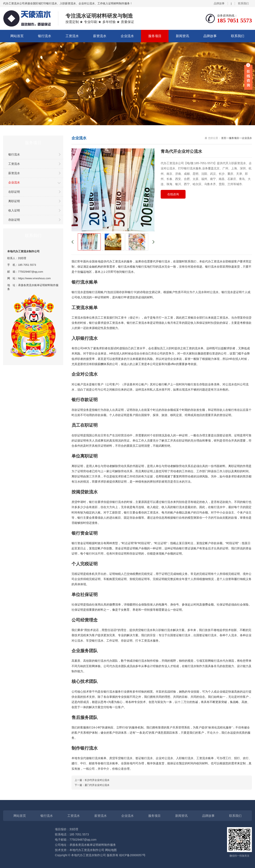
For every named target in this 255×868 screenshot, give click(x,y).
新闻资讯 (182, 36)
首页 (224, 138)
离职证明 (14, 201)
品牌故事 (219, 3)
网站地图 (111, 850)
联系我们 (243, 3)
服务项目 (155, 36)
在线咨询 (173, 194)
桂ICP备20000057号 (132, 855)
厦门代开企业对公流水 (97, 785)
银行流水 (45, 36)
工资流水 (72, 36)
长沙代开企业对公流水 (97, 780)
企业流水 (127, 36)
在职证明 (14, 192)
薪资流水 (100, 36)
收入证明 (14, 210)
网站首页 (17, 36)
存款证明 (14, 220)
